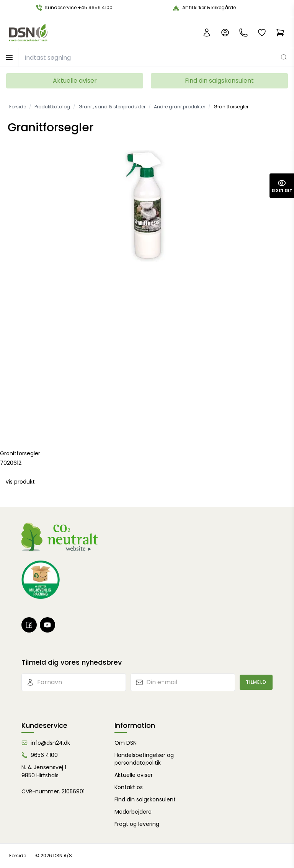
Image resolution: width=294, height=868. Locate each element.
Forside (18, 856)
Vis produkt (20, 482)
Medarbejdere (133, 812)
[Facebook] (29, 625)
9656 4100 (44, 755)
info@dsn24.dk (50, 743)
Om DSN (126, 743)
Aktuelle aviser (75, 81)
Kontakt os (129, 787)
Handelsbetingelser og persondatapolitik (144, 759)
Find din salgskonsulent (219, 81)
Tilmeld (256, 682)
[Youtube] (47, 625)
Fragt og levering (137, 824)
